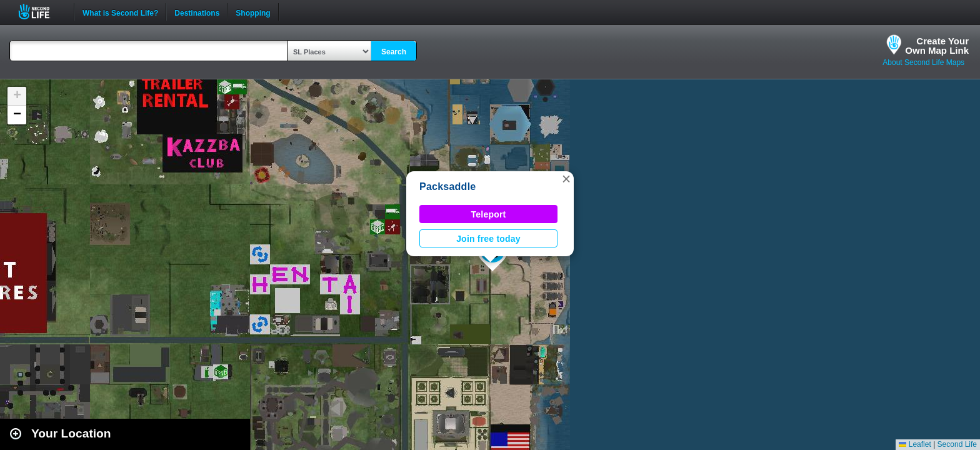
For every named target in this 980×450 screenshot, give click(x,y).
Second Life (41, 12)
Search (394, 52)
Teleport (489, 214)
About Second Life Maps (923, 62)
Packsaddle (447, 187)
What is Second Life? (120, 12)
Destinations (197, 12)
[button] (566, 179)
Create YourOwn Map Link (937, 46)
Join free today (488, 239)
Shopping (253, 12)
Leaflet (915, 444)
